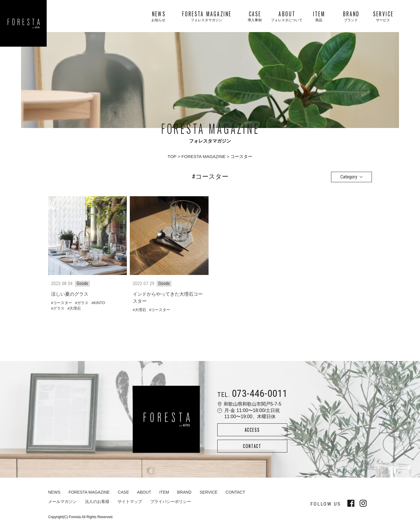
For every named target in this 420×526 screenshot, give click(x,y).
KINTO (99, 303)
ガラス (83, 303)
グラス (59, 308)
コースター (63, 303)
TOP (172, 156)
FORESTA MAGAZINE (203, 156)
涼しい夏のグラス (70, 294)
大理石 (75, 308)
